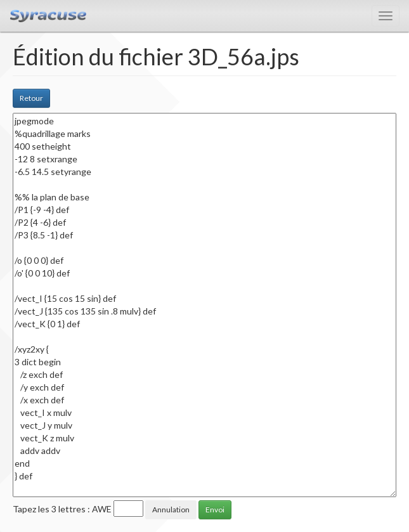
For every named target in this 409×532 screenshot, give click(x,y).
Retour (31, 98)
